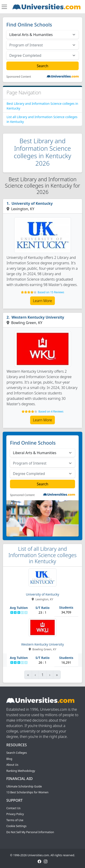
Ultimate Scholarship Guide (24, 786)
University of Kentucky (32, 203)
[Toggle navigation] (4, 7)
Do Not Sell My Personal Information (30, 832)
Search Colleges (17, 753)
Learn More (43, 301)
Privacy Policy (15, 814)
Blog (9, 759)
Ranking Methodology (21, 771)
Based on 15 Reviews (51, 292)
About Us (12, 765)
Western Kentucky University (38, 317)
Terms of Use (15, 820)
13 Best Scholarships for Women (27, 792)
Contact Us (13, 808)
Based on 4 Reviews (51, 411)
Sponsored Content (19, 77)
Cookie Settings (16, 826)
